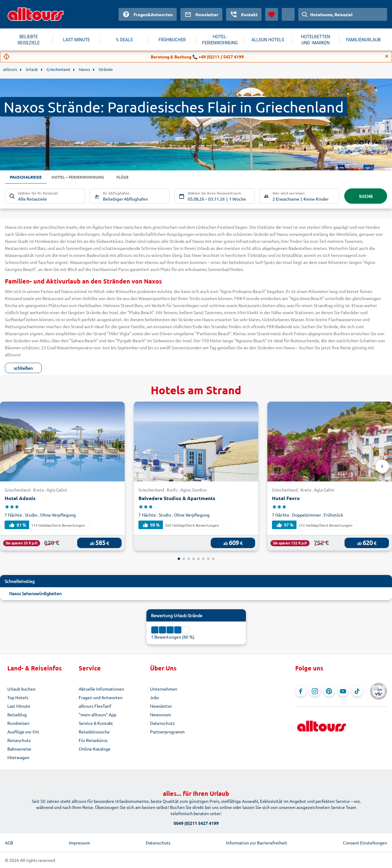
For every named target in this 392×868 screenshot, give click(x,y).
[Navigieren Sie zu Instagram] (315, 691)
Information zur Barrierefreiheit (257, 843)
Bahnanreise (19, 749)
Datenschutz (162, 723)
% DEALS (124, 40)
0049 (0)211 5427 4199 (196, 823)
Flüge (128, 177)
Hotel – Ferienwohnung (81, 177)
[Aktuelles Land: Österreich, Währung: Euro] (288, 14)
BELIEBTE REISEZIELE (28, 40)
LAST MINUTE (77, 40)
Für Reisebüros (93, 740)
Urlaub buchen (21, 689)
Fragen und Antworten (101, 697)
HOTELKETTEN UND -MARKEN (316, 40)
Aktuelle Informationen (101, 689)
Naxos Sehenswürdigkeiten (35, 593)
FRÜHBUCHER (172, 40)
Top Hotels (18, 697)
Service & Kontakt (96, 723)
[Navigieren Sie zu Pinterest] (329, 691)
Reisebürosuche (94, 732)
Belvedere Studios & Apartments (177, 498)
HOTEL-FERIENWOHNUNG (220, 40)
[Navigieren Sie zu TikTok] (357, 691)
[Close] (387, 56)
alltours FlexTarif (95, 706)
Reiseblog (17, 714)
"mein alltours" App (98, 714)
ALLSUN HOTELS (268, 40)
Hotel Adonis (20, 498)
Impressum (79, 843)
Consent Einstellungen (365, 843)
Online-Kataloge (95, 749)
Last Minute (19, 706)
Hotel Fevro (286, 498)
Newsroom (160, 714)
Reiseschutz (19, 740)
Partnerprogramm (167, 732)
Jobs (155, 697)
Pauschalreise (27, 177)
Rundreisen (18, 723)
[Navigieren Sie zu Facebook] (301, 691)
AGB (9, 843)
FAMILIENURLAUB (363, 40)
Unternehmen (164, 689)
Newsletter (161, 706)
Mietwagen (18, 757)
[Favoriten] (272, 14)
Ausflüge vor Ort (23, 732)
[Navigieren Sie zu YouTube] (343, 691)
